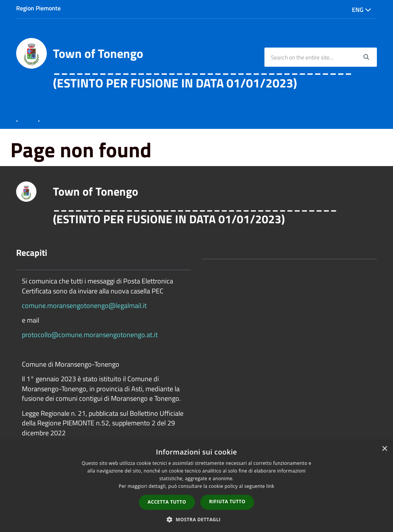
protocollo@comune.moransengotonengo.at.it (90, 335)
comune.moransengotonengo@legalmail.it (84, 306)
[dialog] (196, 486)
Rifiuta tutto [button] (227, 502)
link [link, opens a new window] (270, 486)
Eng (362, 10)
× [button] (384, 449)
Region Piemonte (38, 8)
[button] (196, 519)
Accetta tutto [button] (167, 502)
